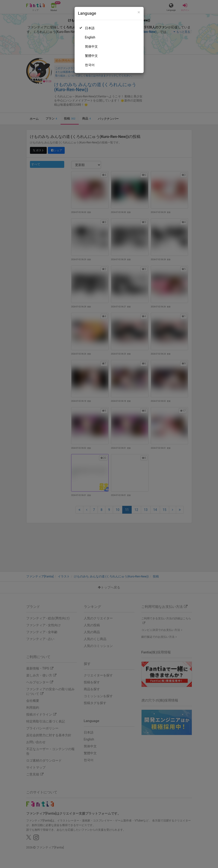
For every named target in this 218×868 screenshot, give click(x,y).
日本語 (90, 28)
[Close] (139, 12)
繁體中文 (91, 56)
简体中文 (91, 47)
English (90, 37)
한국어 (90, 65)
